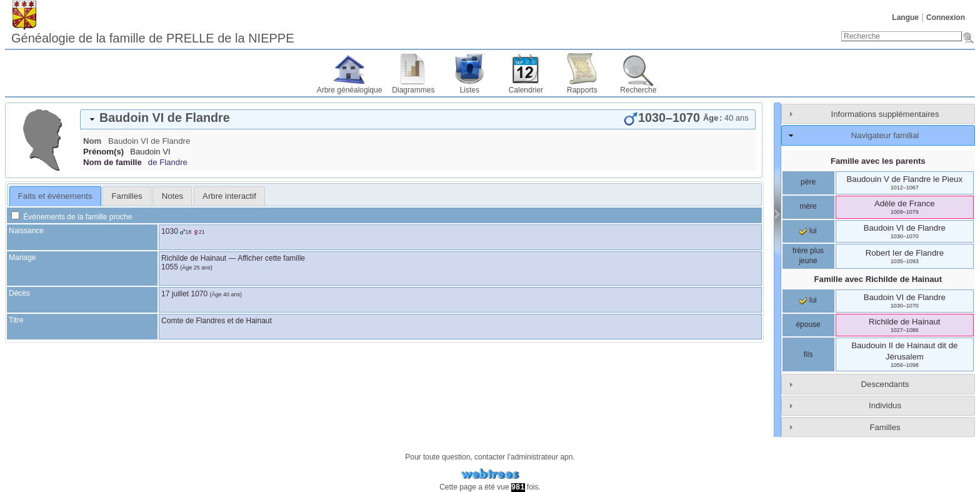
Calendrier (526, 90)
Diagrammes (413, 90)
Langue (905, 18)
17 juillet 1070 (184, 294)
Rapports (582, 90)
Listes (470, 90)
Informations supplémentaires (885, 114)
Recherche (638, 90)
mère (808, 206)
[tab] (418, 119)
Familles (885, 427)
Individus (885, 405)
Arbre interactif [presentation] (229, 196)
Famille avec (878, 279)
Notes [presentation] (172, 196)
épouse (808, 324)
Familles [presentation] (127, 196)
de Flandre (168, 162)
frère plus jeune (808, 256)
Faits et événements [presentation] (55, 196)
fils (808, 354)
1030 (170, 231)
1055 (170, 267)
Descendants (885, 384)
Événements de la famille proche (72, 217)
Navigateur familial (885, 135)
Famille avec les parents (878, 161)
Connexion (946, 18)
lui (808, 231)
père (808, 182)
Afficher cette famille (271, 258)
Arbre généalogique (350, 90)
